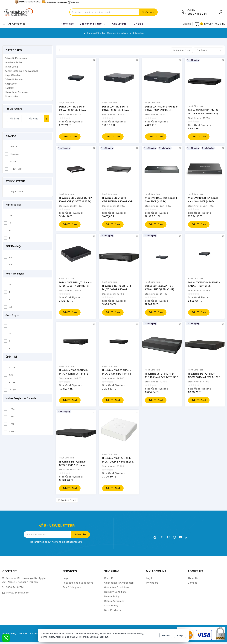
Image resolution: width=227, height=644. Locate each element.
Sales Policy (111, 607)
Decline (166, 636)
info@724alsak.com (18, 594)
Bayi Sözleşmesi (72, 589)
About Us (193, 580)
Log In (150, 580)
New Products (112, 612)
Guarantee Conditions (117, 589)
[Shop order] (208, 50)
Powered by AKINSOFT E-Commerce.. (24, 635)
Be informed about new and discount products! (57, 543)
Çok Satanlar (120, 24)
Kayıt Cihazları (67, 103)
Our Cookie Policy (80, 637)
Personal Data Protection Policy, (128, 634)
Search (150, 12)
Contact (192, 584)
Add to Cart (70, 137)
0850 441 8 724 (15, 589)
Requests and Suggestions (78, 584)
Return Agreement (115, 603)
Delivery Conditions (115, 593)
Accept (180, 636)
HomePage (67, 24)
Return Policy (112, 598)
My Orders (152, 584)
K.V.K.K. (109, 580)
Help (65, 580)
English (187, 24)
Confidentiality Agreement (119, 584)
